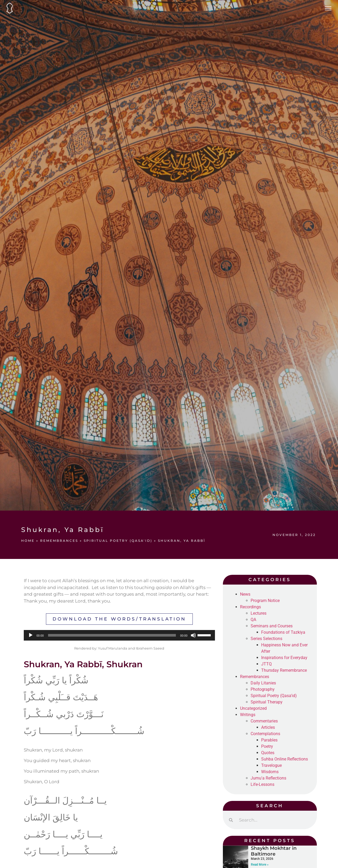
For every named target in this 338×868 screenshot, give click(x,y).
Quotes (268, 753)
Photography (263, 689)
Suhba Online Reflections (285, 759)
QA (253, 620)
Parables (269, 740)
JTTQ (266, 664)
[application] (119, 635)
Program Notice (265, 601)
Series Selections (266, 639)
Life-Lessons (262, 784)
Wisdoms (270, 772)
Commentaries (264, 721)
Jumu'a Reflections (268, 778)
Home (28, 541)
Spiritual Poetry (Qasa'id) (118, 541)
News (245, 594)
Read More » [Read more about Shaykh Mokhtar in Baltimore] (260, 865)
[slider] (112, 635)
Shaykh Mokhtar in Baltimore (274, 851)
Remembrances (59, 541)
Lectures (259, 613)
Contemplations (265, 734)
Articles (268, 727)
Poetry (267, 746)
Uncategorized (253, 708)
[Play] (31, 635)
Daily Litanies (263, 683)
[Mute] (193, 635)
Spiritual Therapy (267, 702)
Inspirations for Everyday (284, 658)
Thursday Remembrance (284, 670)
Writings (248, 715)
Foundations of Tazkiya (283, 632)
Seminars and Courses (272, 626)
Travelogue (271, 765)
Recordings (250, 607)
